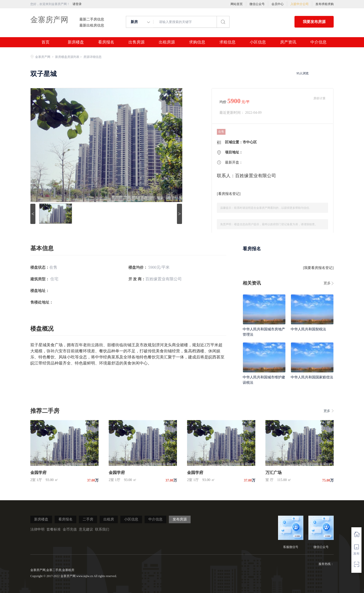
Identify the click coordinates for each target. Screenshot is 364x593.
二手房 (88, 519)
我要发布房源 (314, 22)
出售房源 (136, 42)
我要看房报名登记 (318, 268)
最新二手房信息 (92, 19)
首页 (45, 42)
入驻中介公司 (300, 4)
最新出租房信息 (92, 26)
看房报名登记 (229, 194)
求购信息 (197, 42)
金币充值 (70, 529)
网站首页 (237, 4)
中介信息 (318, 42)
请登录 (77, 4)
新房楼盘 (76, 42)
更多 (327, 283)
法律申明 (37, 529)
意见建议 (86, 529)
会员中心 (278, 4)
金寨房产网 (49, 20)
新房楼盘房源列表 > (69, 57)
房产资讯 (288, 42)
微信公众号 (257, 4)
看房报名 (106, 42)
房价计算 (320, 98)
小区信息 (258, 42)
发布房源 (180, 519)
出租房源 (167, 42)
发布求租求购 (325, 4)
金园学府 (38, 473)
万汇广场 (274, 473)
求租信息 (227, 42)
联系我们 (102, 529)
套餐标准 (54, 529)
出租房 (109, 519)
